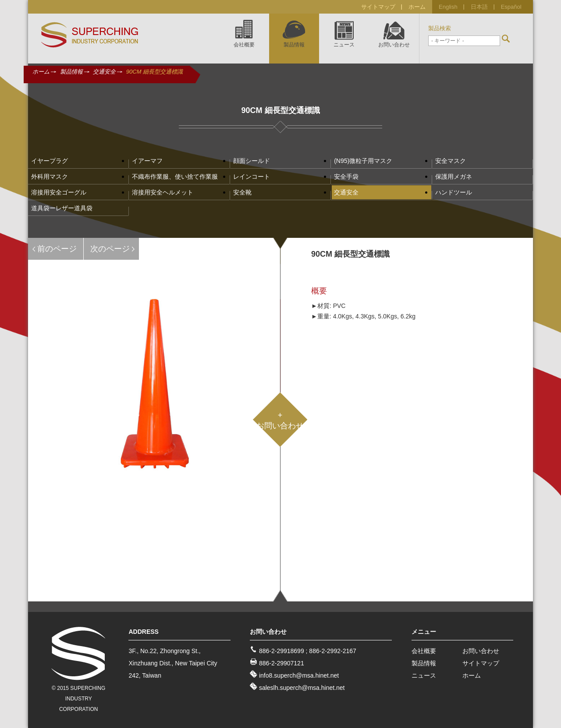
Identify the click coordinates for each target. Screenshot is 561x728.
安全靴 (242, 192)
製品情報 (71, 72)
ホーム (417, 7)
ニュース (424, 675)
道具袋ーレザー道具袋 (62, 208)
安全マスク (451, 161)
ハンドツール (454, 192)
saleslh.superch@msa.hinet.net (302, 688)
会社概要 (424, 651)
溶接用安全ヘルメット (163, 192)
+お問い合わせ (280, 421)
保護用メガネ (454, 177)
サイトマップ (378, 7)
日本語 (479, 7)
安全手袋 (346, 177)
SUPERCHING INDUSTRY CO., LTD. (90, 35)
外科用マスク (50, 177)
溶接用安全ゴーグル (59, 192)
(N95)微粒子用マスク (363, 161)
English (448, 7)
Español (511, 7)
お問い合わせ (481, 651)
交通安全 (104, 72)
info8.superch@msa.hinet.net (299, 675)
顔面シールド (252, 161)
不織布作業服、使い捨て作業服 (175, 177)
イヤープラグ (50, 161)
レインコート (252, 177)
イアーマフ (147, 161)
